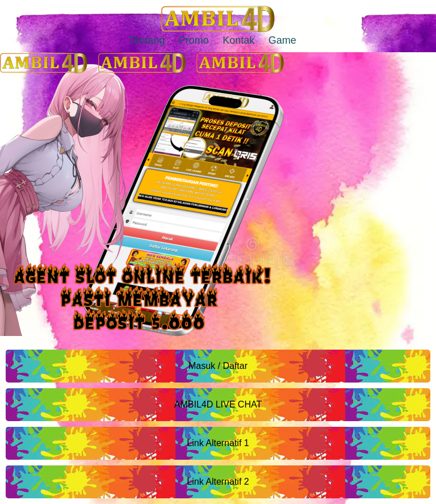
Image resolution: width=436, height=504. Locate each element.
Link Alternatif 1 (218, 443)
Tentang (146, 40)
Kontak (238, 40)
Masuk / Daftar (218, 366)
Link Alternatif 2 (218, 482)
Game (282, 40)
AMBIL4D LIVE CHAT (218, 404)
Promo (194, 40)
